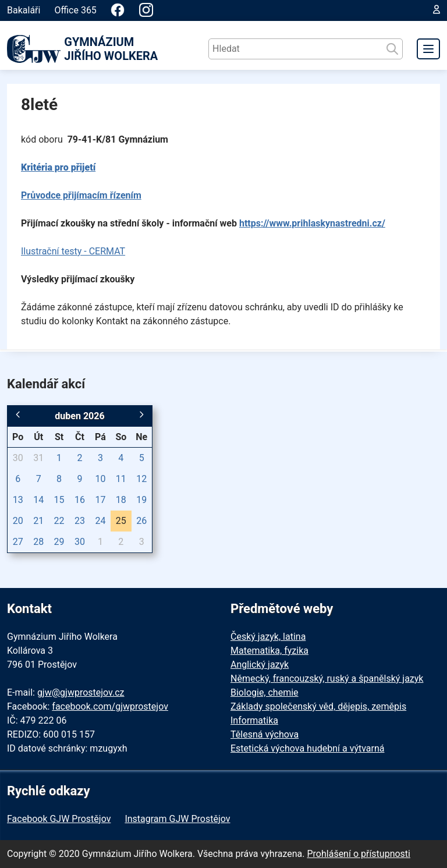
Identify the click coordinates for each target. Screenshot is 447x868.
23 (80, 521)
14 (38, 500)
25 (121, 521)
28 (38, 542)
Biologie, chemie (265, 692)
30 (18, 458)
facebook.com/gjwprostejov (110, 706)
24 (100, 521)
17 (100, 500)
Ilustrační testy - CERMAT (73, 251)
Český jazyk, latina (268, 637)
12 (141, 479)
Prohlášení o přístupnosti (359, 854)
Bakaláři (24, 10)
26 (141, 521)
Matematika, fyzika (269, 651)
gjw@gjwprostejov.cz (81, 692)
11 (121, 479)
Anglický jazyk (260, 665)
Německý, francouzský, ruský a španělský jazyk (327, 679)
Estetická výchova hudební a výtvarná (307, 748)
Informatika (254, 720)
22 (59, 521)
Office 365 (75, 10)
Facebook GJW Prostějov (59, 819)
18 (121, 500)
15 (59, 500)
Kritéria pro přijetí (58, 167)
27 (18, 542)
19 (141, 500)
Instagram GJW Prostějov (177, 819)
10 (100, 479)
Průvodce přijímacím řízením (81, 195)
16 (80, 500)
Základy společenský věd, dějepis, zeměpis (318, 706)
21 (38, 521)
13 (18, 500)
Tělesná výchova (265, 734)
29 (59, 542)
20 (18, 521)
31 (38, 458)
